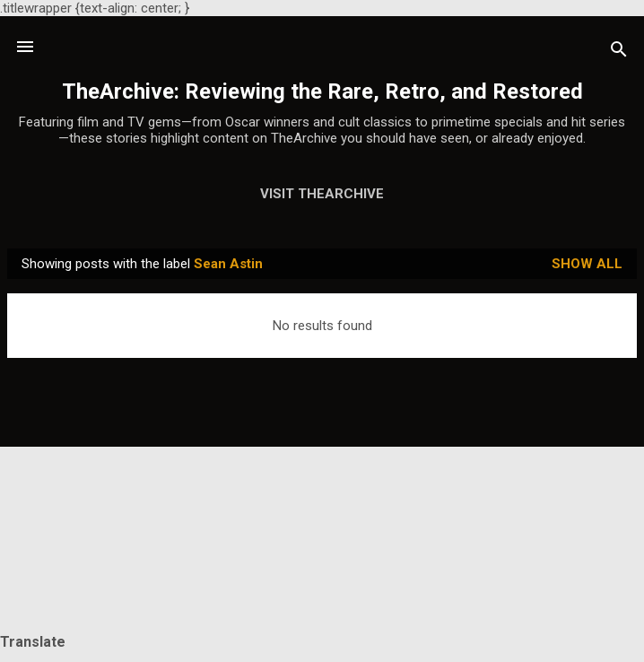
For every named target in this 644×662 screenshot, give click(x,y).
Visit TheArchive (322, 194)
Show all (587, 264)
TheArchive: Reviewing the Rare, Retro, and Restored (322, 91)
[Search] (619, 52)
